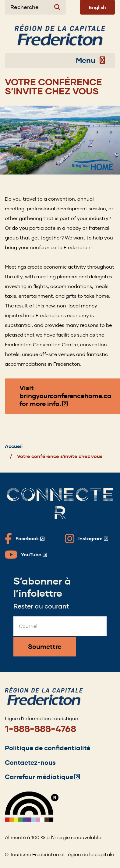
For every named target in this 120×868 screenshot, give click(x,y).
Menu (91, 60)
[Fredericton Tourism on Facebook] (25, 539)
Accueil (14, 446)
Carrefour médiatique (42, 777)
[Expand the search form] (35, 7)
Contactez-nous (30, 763)
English (97, 7)
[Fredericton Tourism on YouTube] (26, 555)
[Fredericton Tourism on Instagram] (86, 539)
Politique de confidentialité (48, 748)
